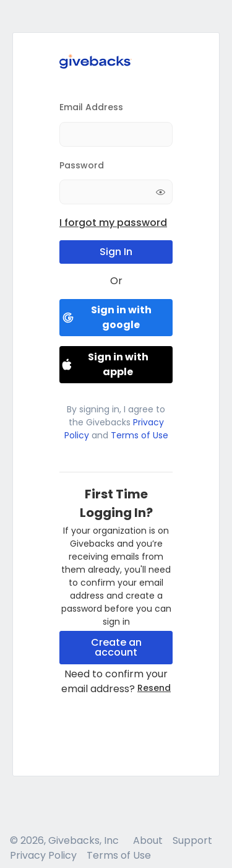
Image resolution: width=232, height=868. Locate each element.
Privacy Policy (43, 855)
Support (192, 840)
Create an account (116, 647)
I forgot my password (113, 223)
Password (82, 165)
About (148, 840)
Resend (154, 688)
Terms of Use (138, 435)
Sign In (116, 252)
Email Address (91, 107)
